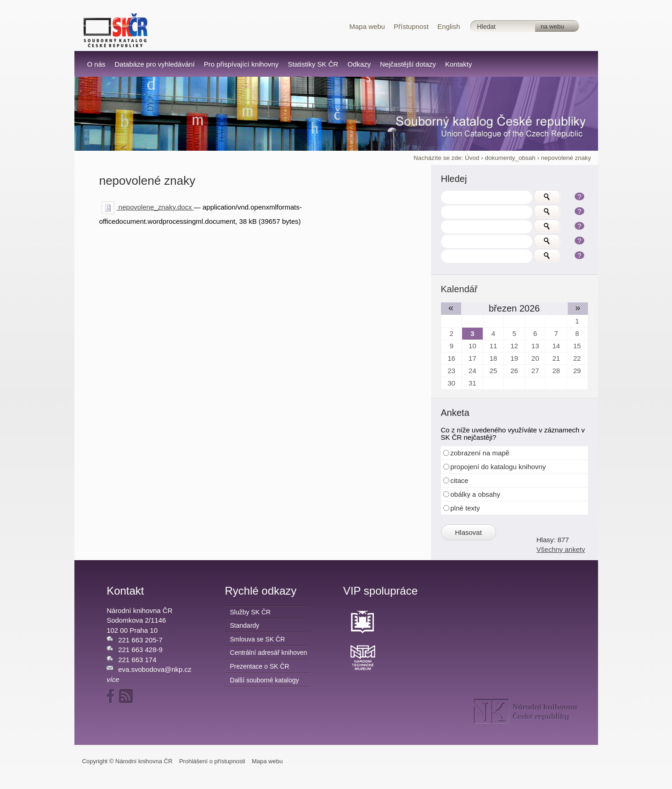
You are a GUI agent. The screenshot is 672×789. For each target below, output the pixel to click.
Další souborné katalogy (265, 680)
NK (526, 711)
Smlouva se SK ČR (258, 639)
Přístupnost (411, 26)
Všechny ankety (561, 549)
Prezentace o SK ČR (260, 666)
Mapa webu (367, 26)
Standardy (245, 625)
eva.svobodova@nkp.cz (155, 669)
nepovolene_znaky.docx (148, 207)
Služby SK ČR (251, 612)
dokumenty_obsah (510, 158)
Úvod (472, 158)
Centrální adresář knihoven (269, 653)
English (449, 26)
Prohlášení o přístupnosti (212, 761)
